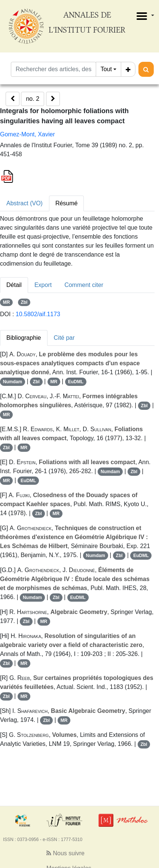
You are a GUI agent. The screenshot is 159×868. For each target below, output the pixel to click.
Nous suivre (65, 853)
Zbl (24, 302)
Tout (106, 69)
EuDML (76, 382)
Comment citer (84, 285)
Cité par (64, 338)
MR (7, 302)
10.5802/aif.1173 (38, 314)
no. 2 (33, 99)
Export (43, 285)
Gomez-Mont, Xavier (27, 134)
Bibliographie (24, 338)
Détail (14, 285)
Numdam (13, 382)
